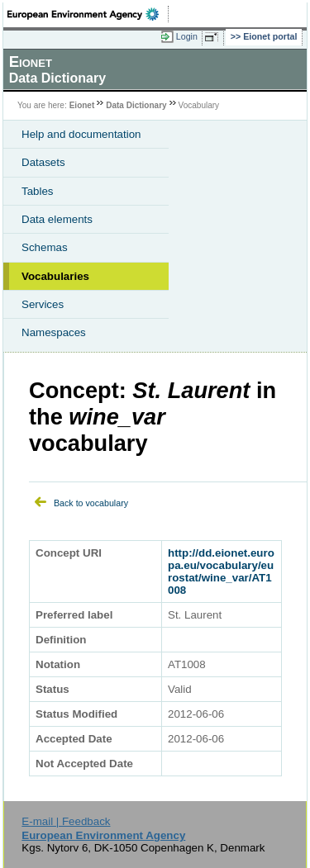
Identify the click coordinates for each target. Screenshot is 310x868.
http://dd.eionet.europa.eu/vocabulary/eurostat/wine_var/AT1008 (221, 572)
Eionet (82, 105)
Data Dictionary (136, 105)
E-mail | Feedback (66, 821)
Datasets (43, 162)
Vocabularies (55, 276)
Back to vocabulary (91, 503)
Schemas (45, 247)
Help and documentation (81, 134)
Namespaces (54, 332)
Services (43, 304)
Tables (38, 191)
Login (187, 36)
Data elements (57, 219)
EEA (88, 14)
